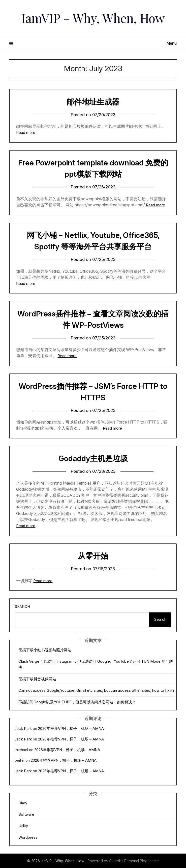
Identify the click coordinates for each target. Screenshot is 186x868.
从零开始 (93, 556)
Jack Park (23, 728)
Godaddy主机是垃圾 (93, 458)
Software (26, 814)
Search (22, 606)
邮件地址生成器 (93, 102)
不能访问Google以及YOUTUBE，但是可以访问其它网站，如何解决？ (77, 702)
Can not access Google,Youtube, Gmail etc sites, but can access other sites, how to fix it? (96, 690)
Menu (172, 43)
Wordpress (28, 837)
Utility (23, 826)
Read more (26, 132)
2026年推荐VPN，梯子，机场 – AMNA (71, 728)
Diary (23, 803)
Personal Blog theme (142, 861)
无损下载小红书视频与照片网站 (45, 650)
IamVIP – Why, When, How (93, 18)
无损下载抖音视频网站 (37, 679)
